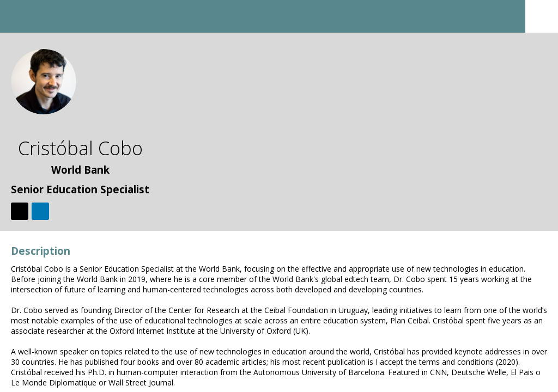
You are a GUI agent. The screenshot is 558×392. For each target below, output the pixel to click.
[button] (16, 16)
